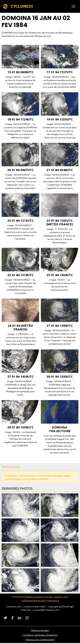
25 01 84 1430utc (60, 275)
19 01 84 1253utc (60, 119)
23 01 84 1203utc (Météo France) (60, 222)
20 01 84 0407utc (20, 170)
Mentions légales (40, 630)
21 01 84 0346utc (60, 170)
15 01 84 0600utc (20, 72)
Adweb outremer (35, 597)
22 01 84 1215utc (20, 221)
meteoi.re (53, 600)
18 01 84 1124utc (20, 119)
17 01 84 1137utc (60, 72)
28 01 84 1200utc (60, 377)
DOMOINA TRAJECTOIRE (60, 429)
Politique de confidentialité (40, 640)
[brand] (18, 6)
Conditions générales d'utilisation (40, 635)
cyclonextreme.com (33, 600)
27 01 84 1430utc (20, 377)
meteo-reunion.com (56, 597)
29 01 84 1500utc (20, 427)
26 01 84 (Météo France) (20, 327)
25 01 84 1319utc (20, 275)
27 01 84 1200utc (60, 326)
